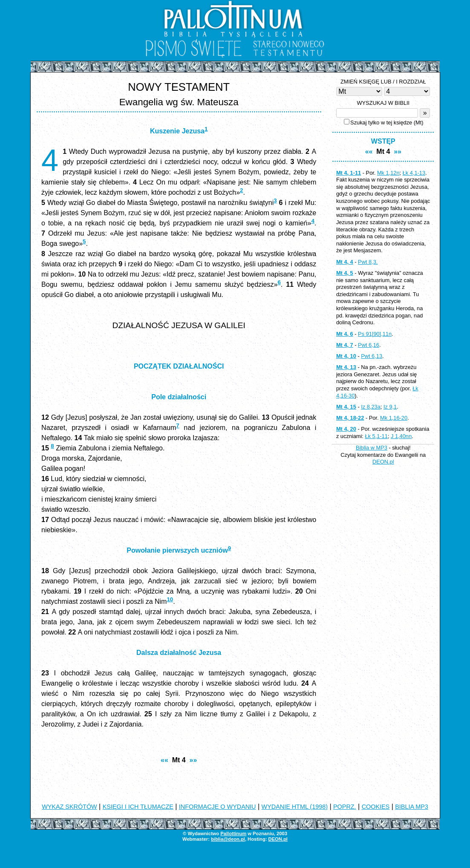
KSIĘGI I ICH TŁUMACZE (138, 807)
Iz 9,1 (390, 407)
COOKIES (376, 807)
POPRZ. (345, 807)
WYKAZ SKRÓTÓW (69, 807)
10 (170, 599)
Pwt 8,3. (368, 262)
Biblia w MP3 (372, 448)
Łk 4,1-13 (414, 173)
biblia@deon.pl (228, 839)
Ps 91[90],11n (375, 334)
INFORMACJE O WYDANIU (218, 807)
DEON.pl (383, 462)
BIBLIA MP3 (412, 807)
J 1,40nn (401, 436)
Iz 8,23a (371, 407)
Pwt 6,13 (372, 356)
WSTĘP (383, 141)
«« (164, 760)
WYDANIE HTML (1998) (295, 807)
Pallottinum (233, 833)
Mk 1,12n (388, 173)
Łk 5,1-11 (376, 436)
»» (193, 760)
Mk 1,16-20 (394, 418)
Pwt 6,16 (369, 345)
